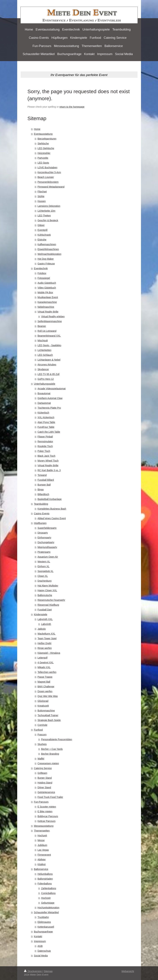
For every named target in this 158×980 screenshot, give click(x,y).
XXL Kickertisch (46, 417)
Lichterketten (44, 350)
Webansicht (128, 971)
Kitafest (42, 864)
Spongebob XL (45, 571)
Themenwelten (42, 831)
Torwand (42, 475)
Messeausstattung (44, 826)
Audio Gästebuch (47, 283)
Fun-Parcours (41, 802)
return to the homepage (72, 107)
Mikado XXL (44, 667)
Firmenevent (44, 855)
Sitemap (48, 971)
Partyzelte (43, 158)
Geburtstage (48, 903)
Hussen (42, 201)
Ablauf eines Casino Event (52, 518)
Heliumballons (45, 874)
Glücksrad (43, 701)
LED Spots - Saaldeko (49, 345)
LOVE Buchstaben (47, 168)
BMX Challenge (46, 687)
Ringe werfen (45, 648)
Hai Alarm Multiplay (48, 586)
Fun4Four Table (46, 427)
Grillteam (42, 773)
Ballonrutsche (45, 595)
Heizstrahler (44, 153)
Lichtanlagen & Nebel (49, 360)
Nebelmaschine (46, 307)
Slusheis (42, 744)
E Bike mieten (45, 811)
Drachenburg (44, 581)
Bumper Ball (44, 485)
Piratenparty (44, 552)
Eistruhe (42, 240)
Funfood (38, 730)
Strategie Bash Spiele (49, 720)
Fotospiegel (44, 278)
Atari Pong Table (46, 422)
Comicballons (48, 893)
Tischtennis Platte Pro (49, 408)
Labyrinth (46, 624)
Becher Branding (50, 754)
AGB (40, 946)
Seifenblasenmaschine (50, 321)
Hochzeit (42, 835)
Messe (41, 840)
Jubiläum (42, 845)
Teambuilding (41, 504)
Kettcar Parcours (46, 821)
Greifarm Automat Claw (50, 398)
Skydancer (43, 369)
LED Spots (43, 163)
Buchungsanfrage (43, 932)
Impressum (40, 941)
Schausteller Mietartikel (46, 912)
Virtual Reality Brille (48, 312)
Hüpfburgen (40, 523)
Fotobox (42, 273)
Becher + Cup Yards (52, 749)
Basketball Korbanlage (50, 499)
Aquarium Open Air (48, 557)
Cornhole (42, 725)
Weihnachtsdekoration (49, 254)
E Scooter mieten (47, 807)
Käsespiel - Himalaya (49, 653)
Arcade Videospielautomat (51, 389)
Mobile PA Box (45, 292)
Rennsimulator (45, 441)
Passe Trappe (45, 677)
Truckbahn (43, 917)
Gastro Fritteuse (46, 264)
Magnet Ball (44, 682)
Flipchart (42, 192)
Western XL (44, 562)
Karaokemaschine (47, 302)
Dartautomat (44, 403)
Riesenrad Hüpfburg (48, 605)
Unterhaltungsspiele (45, 384)
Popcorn (42, 735)
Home (37, 129)
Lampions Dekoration (49, 206)
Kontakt (38, 936)
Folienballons (45, 884)
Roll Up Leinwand (47, 331)
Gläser (41, 225)
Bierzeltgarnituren (47, 139)
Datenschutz (44, 951)
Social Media (41, 956)
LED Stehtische (46, 148)
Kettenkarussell (46, 927)
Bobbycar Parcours (48, 816)
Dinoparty (43, 533)
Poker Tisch (44, 451)
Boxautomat (44, 393)
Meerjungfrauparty (47, 547)
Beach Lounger (46, 177)
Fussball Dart (45, 610)
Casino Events (42, 514)
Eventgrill (42, 230)
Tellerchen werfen (47, 672)
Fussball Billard (46, 480)
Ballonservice (41, 869)
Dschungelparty (46, 542)
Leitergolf (42, 658)
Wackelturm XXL (46, 634)
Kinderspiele (40, 614)
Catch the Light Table (49, 432)
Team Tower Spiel (47, 638)
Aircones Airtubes (47, 365)
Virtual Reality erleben (53, 316)
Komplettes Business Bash (52, 509)
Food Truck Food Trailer (50, 797)
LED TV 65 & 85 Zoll (48, 374)
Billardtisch (43, 494)
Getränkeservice (46, 792)
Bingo (41, 489)
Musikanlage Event (48, 297)
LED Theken (44, 216)
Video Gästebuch (47, 288)
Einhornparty (44, 538)
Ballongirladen (45, 879)
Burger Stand (45, 778)
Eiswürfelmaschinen (48, 249)
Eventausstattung (43, 134)
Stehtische (43, 143)
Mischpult (43, 341)
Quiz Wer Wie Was (48, 696)
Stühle (41, 196)
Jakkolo (42, 629)
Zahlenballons (49, 888)
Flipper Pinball (45, 437)
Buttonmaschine (46, 711)
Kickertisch (43, 413)
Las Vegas (43, 850)
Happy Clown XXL (47, 590)
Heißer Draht (44, 643)
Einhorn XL (43, 566)
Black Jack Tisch (46, 456)
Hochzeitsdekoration (48, 908)
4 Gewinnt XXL (45, 662)
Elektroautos (44, 922)
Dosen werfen (45, 691)
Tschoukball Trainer (48, 715)
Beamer (42, 326)
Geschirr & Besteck (48, 220)
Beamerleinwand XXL (49, 336)
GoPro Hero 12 (46, 379)
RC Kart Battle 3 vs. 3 (49, 470)
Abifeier (42, 860)
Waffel (41, 759)
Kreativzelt (43, 706)
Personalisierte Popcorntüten (57, 739)
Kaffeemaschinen (47, 244)
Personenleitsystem (48, 182)
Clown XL (43, 576)
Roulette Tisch (45, 446)
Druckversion (33, 971)
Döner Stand (44, 787)
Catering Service (43, 768)
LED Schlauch (45, 355)
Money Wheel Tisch (48, 461)
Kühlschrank (44, 235)
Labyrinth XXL (45, 619)
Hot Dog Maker (46, 259)
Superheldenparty (47, 528)
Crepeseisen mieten (48, 763)
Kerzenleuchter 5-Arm (49, 172)
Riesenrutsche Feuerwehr (51, 600)
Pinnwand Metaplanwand (51, 187)
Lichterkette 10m (46, 211)
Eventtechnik (41, 268)
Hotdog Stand (45, 783)
